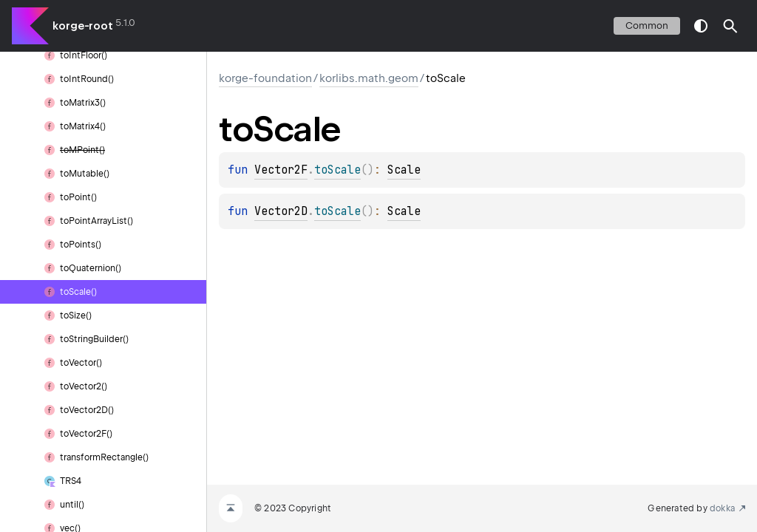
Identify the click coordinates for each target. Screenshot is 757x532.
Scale (404, 170)
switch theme (701, 26)
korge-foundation (265, 78)
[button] (730, 26)
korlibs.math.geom (369, 78)
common (647, 25)
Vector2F (281, 170)
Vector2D (281, 211)
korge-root (83, 26)
